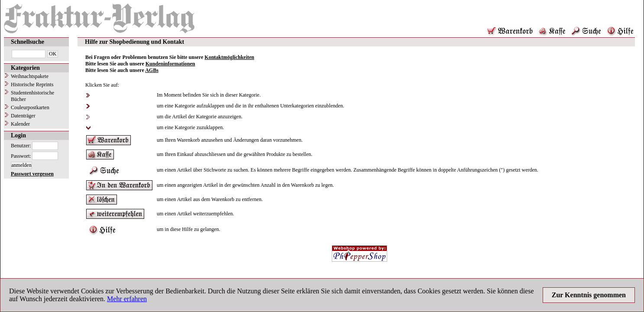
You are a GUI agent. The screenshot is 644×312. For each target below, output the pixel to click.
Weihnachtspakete (30, 76)
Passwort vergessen (32, 174)
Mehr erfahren (127, 299)
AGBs (152, 70)
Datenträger (23, 116)
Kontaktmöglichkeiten (229, 57)
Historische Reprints (32, 84)
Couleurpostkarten (30, 107)
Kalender (20, 124)
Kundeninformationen (170, 64)
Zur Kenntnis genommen (589, 295)
